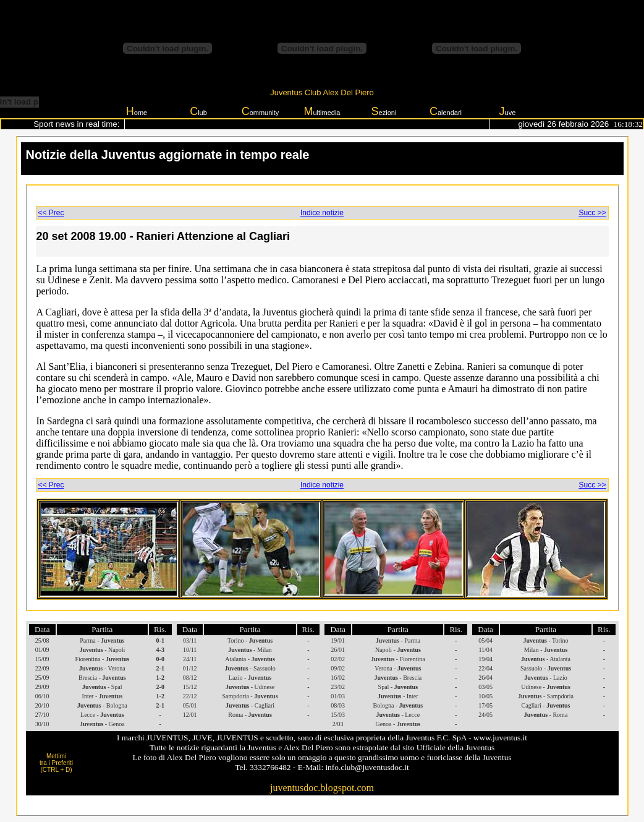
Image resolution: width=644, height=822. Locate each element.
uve (508, 111)
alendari (446, 111)
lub (198, 111)
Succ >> (592, 213)
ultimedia (322, 111)
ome (137, 111)
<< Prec (51, 213)
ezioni (384, 111)
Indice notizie (322, 213)
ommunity (261, 111)
